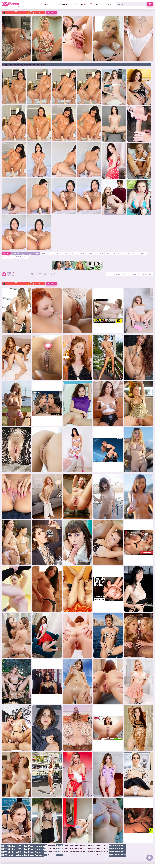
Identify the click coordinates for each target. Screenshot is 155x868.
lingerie (100, 253)
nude (11, 257)
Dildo (26, 253)
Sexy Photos (9, 13)
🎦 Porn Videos (38, 13)
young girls (118, 253)
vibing (73, 253)
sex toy (58, 253)
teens (108, 253)
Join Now (6, 253)
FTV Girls (35, 253)
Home (4, 864)
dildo (50, 253)
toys (44, 253)
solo (26, 257)
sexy (5, 257)
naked (19, 257)
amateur (90, 253)
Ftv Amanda (17, 253)
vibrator (81, 253)
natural (143, 253)
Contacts (13, 864)
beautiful (129, 253)
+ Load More (51, 13)
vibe (66, 253)
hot (136, 253)
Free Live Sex (24, 13)
